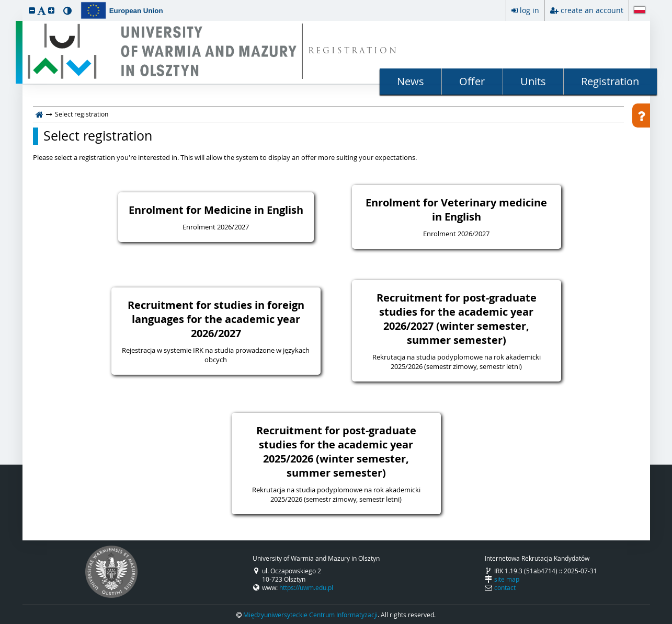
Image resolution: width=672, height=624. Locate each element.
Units (533, 81)
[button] (32, 10)
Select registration (98, 136)
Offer (472, 81)
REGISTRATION (353, 51)
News (411, 81)
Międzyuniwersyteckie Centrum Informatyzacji (310, 615)
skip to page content (3, 3)
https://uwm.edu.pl (306, 587)
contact (505, 587)
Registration (610, 81)
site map (507, 579)
